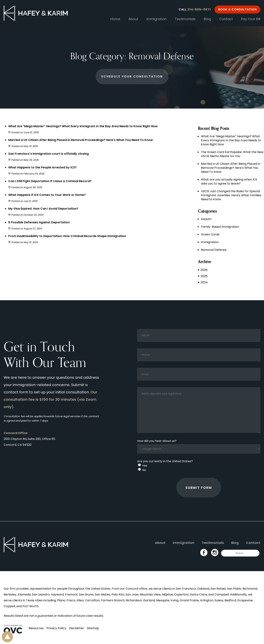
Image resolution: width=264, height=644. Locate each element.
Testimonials (185, 19)
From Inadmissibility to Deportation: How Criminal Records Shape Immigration (67, 236)
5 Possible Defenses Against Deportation (39, 222)
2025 (203, 276)
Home (115, 19)
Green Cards (210, 234)
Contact (226, 19)
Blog (207, 19)
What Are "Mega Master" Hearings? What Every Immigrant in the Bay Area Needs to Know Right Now (83, 126)
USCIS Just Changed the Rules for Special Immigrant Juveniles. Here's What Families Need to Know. (231, 195)
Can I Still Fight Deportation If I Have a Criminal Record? (50, 181)
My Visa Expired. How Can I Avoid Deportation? (43, 209)
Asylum (206, 219)
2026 (203, 270)
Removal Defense (214, 250)
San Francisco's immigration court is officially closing (48, 154)
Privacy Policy (56, 628)
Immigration (156, 19)
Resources (36, 628)
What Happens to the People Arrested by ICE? (42, 167)
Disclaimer (77, 628)
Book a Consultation (237, 9)
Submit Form (199, 488)
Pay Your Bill (251, 19)
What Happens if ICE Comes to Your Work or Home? (47, 195)
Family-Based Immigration (220, 227)
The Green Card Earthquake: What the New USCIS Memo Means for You (232, 154)
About (133, 19)
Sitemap (93, 628)
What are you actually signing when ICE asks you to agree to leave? (229, 182)
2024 (203, 282)
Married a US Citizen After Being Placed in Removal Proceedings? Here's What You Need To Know (81, 140)
